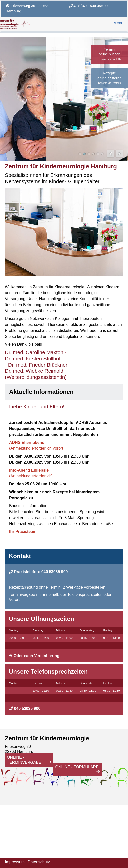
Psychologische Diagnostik (93, 154)
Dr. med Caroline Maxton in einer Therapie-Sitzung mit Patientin (89, 154)
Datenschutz (39, 862)
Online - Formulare (77, 767)
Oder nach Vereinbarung (36, 656)
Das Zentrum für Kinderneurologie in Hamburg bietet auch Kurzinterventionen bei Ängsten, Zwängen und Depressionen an (102, 154)
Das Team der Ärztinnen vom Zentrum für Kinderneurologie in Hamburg (80, 154)
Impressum (15, 862)
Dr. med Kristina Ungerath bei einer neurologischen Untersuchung (98, 154)
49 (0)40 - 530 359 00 (88, 6)
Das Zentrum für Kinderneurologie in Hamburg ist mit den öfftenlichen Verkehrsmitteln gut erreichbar (84, 154)
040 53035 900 (55, 572)
